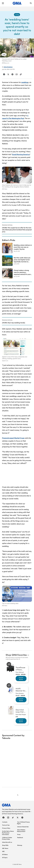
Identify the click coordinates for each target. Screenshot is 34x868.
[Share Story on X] (8, 74)
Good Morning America (21, 154)
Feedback (20, 837)
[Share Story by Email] (17, 74)
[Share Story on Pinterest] (12, 74)
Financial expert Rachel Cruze (13, 438)
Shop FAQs (5, 845)
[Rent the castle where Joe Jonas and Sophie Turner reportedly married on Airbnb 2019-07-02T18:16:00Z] (17, 261)
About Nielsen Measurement (21, 831)
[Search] (31, 3)
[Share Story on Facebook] (4, 74)
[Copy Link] (21, 74)
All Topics (5, 857)
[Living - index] (17, 15)
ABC (3, 851)
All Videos (5, 854)
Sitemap (20, 845)
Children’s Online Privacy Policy (7, 838)
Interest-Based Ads (23, 827)
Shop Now (21, 678)
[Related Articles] (17, 228)
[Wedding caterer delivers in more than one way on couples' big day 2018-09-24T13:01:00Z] (17, 248)
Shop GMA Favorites (16, 655)
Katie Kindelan (8, 67)
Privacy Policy (6, 828)
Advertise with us (7, 842)
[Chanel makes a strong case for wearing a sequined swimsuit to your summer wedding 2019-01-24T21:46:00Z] (17, 273)
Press (19, 834)
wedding (25, 82)
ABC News (5, 848)
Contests (5, 822)
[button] (3, 3)
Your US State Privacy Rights (23, 823)
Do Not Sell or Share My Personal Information (8, 833)
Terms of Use (6, 825)
